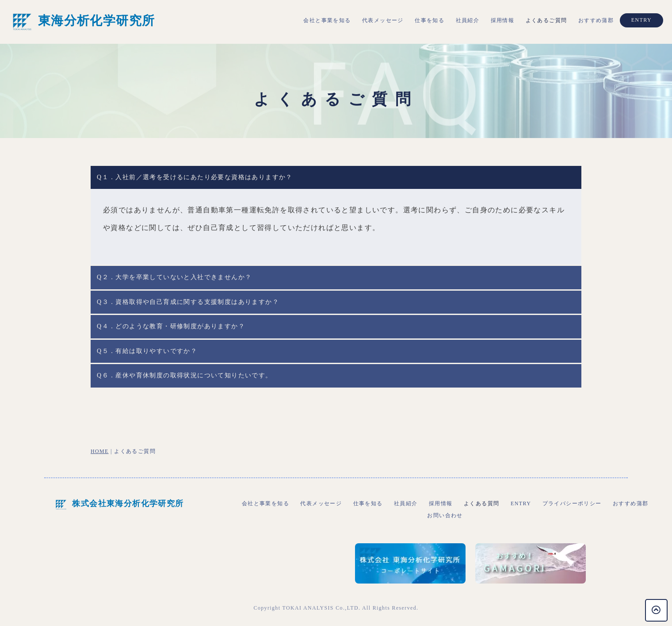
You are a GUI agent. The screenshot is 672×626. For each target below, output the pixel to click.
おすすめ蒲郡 (596, 20)
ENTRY (641, 20)
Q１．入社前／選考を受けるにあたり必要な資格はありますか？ (195, 177)
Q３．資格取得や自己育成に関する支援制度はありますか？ (188, 302)
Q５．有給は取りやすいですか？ (147, 351)
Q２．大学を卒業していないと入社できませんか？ (174, 277)
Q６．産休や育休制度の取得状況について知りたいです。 (185, 375)
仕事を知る (430, 20)
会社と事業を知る (327, 20)
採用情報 (503, 20)
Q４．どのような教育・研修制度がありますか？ (171, 326)
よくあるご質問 (546, 20)
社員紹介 (468, 20)
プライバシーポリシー (572, 503)
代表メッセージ (383, 20)
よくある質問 (481, 503)
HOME (100, 451)
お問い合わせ (445, 515)
